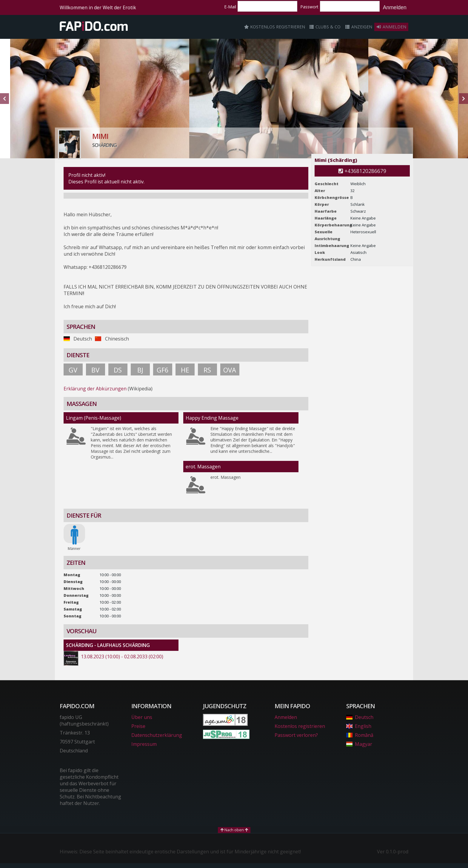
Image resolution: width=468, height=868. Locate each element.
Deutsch (360, 717)
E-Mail (230, 7)
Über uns (142, 717)
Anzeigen (358, 27)
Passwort (309, 7)
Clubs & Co (325, 27)
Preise (138, 726)
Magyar (359, 744)
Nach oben (234, 830)
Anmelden (395, 7)
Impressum (144, 744)
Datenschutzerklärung (157, 735)
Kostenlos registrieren (275, 27)
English (359, 726)
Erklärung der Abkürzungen (95, 389)
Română (360, 735)
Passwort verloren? (296, 735)
